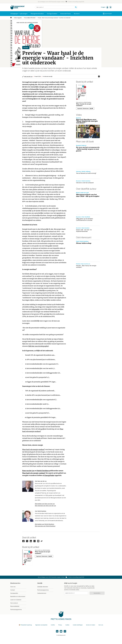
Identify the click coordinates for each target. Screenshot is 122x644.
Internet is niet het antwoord (85, 183)
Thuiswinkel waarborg (26, 625)
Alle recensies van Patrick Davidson (45, 526)
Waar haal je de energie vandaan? (34, 450)
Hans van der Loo (28, 76)
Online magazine (18, 18)
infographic (36, 309)
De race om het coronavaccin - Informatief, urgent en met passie (88, 149)
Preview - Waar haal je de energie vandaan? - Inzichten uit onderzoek (54, 18)
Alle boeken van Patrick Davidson (45, 524)
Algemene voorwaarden (41, 625)
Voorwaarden (14, 593)
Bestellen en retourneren (18, 597)
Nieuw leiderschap (84, 243)
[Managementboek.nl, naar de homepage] (17, 9)
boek (38, 438)
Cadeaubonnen (42, 593)
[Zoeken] (55, 7)
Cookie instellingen (78, 625)
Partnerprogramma (16, 610)
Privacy (60, 625)
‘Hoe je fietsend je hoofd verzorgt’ (86, 173)
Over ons (13, 587)
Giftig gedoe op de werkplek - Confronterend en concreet (85, 220)
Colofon (53, 625)
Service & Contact (91, 625)
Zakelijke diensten (43, 587)
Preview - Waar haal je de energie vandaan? (86, 266)
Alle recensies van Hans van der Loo (45, 506)
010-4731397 (108, 14)
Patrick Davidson (43, 471)
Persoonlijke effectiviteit (30, 18)
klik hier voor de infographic (38, 346)
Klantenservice (15, 583)
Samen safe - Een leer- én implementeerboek (84, 231)
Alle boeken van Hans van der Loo (45, 504)
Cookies (67, 625)
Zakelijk (40, 583)
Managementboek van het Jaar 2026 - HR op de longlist (88, 195)
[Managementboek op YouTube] (61, 631)
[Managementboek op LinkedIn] (57, 631)
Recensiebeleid (15, 606)
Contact (13, 590)
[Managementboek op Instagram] (65, 631)
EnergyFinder (50, 475)
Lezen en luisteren (16, 600)
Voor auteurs (14, 603)
